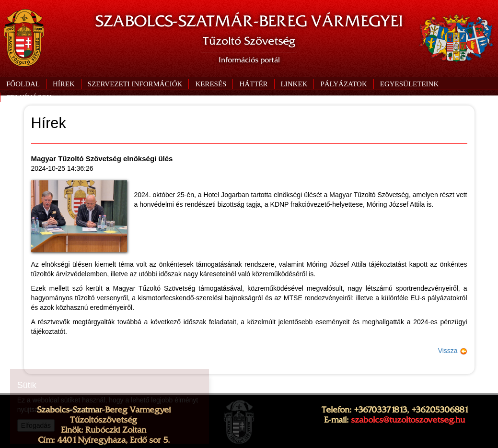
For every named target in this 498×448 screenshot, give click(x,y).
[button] (135, 84)
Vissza (453, 351)
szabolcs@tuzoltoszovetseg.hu (408, 420)
